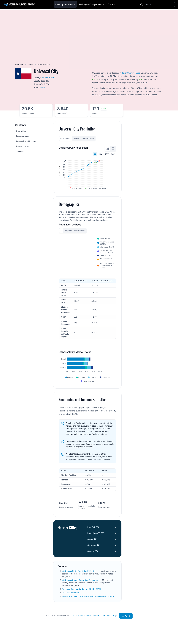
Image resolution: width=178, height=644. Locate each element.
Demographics (23, 136)
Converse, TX (93, 555)
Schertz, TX (93, 561)
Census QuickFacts (71, 602)
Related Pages (23, 146)
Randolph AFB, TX (96, 543)
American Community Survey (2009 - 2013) (82, 598)
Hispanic (68, 240)
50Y (113, 154)
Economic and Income (26, 141)
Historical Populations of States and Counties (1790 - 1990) (88, 606)
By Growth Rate (88, 138)
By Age (76, 138)
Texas (31, 64)
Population (21, 131)
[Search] (159, 4)
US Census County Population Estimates (80, 589)
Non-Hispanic (80, 240)
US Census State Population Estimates (79, 581)
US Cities (19, 64)
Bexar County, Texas (131, 73)
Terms (89, 625)
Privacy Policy (79, 625)
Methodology (112, 625)
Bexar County (48, 78)
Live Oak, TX (93, 537)
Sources (20, 151)
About (103, 625)
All (95, 154)
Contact (96, 625)
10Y (100, 154)
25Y (107, 154)
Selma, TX (92, 549)
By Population (66, 138)
